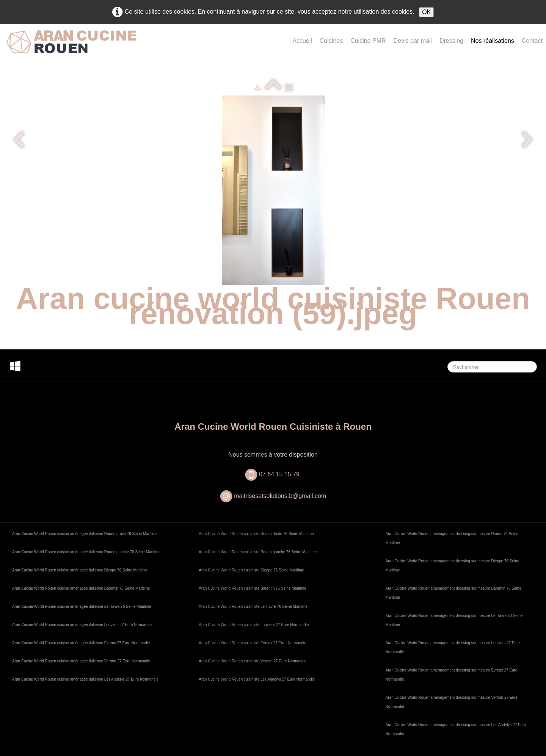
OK (426, 12)
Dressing (451, 41)
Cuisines (331, 41)
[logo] (71, 48)
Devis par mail (413, 41)
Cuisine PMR (368, 41)
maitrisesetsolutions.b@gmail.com (280, 496)
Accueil (302, 41)
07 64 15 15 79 (280, 474)
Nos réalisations (493, 41)
